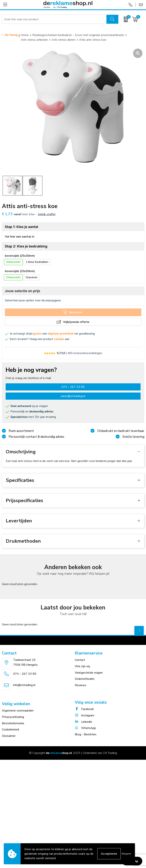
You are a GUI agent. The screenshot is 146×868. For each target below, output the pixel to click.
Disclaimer (9, 736)
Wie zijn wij (82, 666)
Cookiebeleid (10, 730)
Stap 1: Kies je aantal (22, 227)
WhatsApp (85, 728)
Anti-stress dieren (63, 40)
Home (25, 35)
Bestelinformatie (13, 723)
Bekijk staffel (47, 214)
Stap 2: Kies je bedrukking (26, 246)
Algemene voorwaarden (18, 711)
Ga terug (11, 35)
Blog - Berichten (86, 734)
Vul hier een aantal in (20, 237)
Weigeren (126, 854)
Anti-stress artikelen (34, 40)
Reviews (80, 685)
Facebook (84, 709)
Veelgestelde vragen (89, 673)
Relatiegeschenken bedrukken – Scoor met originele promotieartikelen (78, 35)
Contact (80, 660)
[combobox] (54, 19)
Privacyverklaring (13, 717)
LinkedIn (83, 722)
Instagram (85, 715)
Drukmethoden (85, 679)
